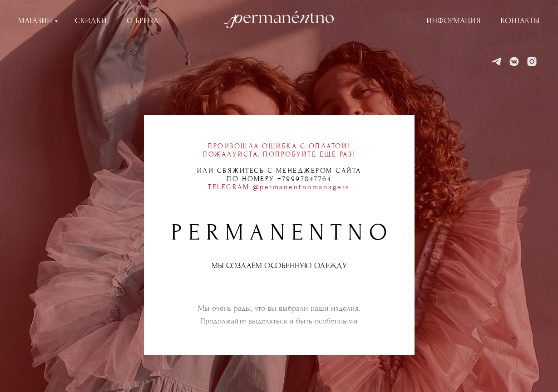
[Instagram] (532, 61)
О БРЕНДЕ (145, 21)
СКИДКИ (91, 21)
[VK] (514, 61)
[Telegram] (496, 61)
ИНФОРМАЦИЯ (454, 21)
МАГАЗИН (35, 21)
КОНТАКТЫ (520, 21)
